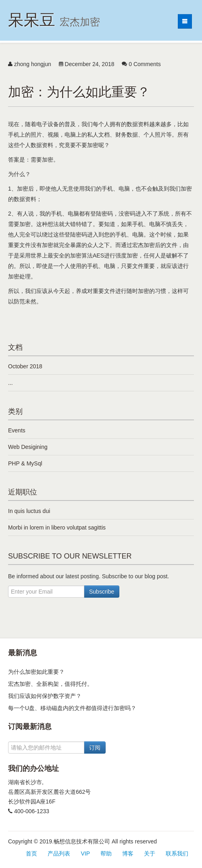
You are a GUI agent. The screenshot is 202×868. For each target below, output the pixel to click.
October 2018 (25, 366)
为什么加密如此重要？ (36, 672)
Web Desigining (28, 447)
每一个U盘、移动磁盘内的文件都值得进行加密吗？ (72, 708)
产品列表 (59, 853)
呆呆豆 (54, 20)
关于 (150, 853)
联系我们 (177, 853)
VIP (85, 853)
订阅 (95, 748)
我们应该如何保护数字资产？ (45, 696)
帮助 (106, 853)
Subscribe (102, 592)
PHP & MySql (25, 463)
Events (17, 430)
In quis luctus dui (29, 511)
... (10, 383)
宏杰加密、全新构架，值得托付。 (50, 684)
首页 (31, 853)
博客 (128, 853)
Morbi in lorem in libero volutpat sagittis (57, 527)
